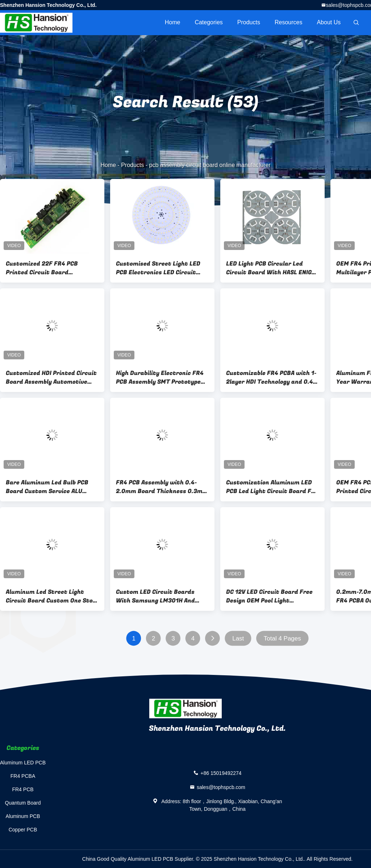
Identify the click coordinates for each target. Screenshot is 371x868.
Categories (209, 22)
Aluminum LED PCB (23, 763)
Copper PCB (23, 830)
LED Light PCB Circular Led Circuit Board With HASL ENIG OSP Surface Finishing (269, 268)
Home (173, 22)
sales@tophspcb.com (221, 787)
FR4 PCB (23, 789)
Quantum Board (23, 803)
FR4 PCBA (23, 776)
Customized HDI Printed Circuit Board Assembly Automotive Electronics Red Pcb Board (51, 377)
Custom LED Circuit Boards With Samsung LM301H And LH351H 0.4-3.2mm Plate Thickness (155, 596)
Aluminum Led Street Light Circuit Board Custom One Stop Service (51, 596)
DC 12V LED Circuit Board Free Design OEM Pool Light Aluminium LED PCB (269, 596)
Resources (288, 22)
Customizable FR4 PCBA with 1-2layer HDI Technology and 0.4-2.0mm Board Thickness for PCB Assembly (271, 377)
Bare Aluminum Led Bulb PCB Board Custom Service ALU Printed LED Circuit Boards (47, 487)
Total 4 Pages (282, 639)
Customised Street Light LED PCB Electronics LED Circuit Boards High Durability (158, 268)
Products (249, 22)
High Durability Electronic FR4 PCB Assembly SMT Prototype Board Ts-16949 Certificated (160, 377)
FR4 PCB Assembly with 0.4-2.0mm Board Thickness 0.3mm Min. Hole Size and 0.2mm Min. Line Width (162, 487)
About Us (329, 22)
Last (238, 639)
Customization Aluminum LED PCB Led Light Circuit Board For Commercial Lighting (272, 487)
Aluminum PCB (23, 816)
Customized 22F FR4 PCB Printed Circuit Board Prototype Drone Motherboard (49, 268)
